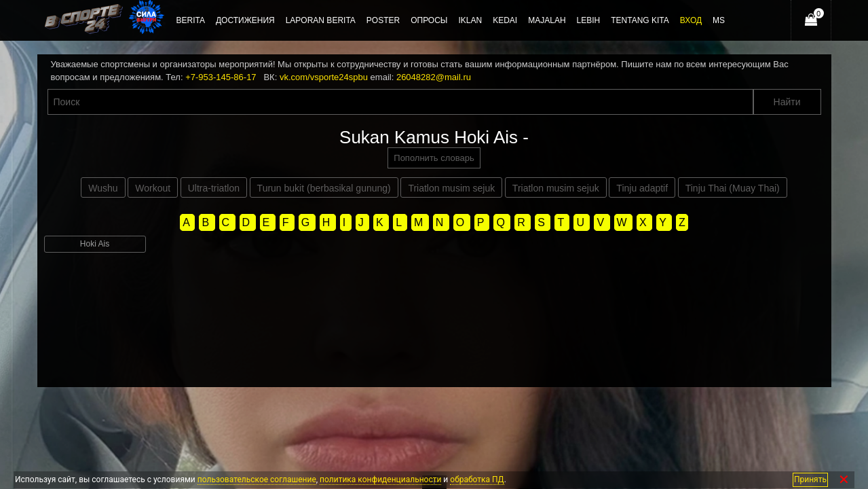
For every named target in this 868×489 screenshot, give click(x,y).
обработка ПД (477, 479)
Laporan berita (321, 20)
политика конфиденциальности (380, 479)
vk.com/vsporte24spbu (324, 77)
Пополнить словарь (434, 158)
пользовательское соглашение (257, 479)
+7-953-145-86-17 (221, 77)
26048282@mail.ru (434, 77)
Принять (810, 479)
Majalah (547, 20)
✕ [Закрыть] (844, 480)
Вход (691, 20)
